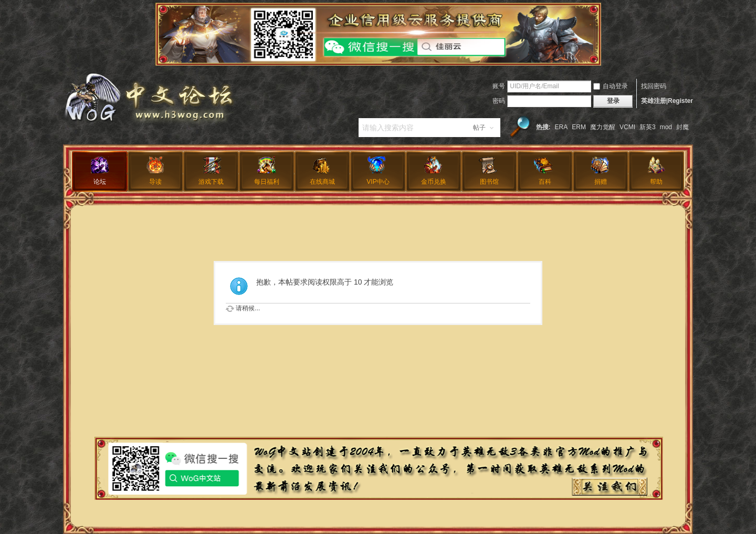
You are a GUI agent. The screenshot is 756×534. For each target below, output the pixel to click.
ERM (579, 127)
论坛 (100, 182)
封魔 (682, 127)
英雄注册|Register (667, 101)
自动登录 (611, 86)
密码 (499, 101)
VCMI (627, 127)
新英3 (648, 127)
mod (666, 127)
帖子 (479, 128)
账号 (499, 86)
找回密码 (654, 86)
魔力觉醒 (603, 127)
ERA (561, 127)
